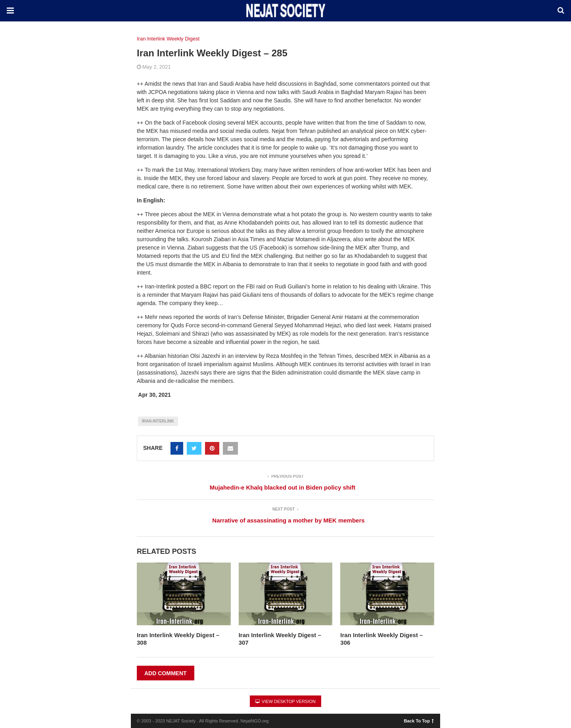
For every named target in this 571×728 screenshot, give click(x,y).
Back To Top (419, 720)
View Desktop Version (285, 701)
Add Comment (166, 673)
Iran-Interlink (158, 421)
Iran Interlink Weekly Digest (168, 39)
